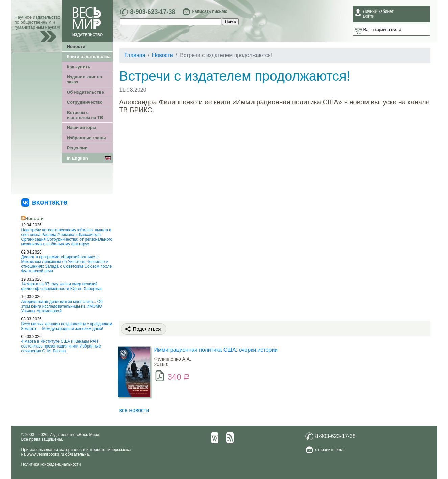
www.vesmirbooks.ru (45, 454)
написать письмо (210, 11)
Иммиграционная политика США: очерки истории (216, 350)
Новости (76, 46)
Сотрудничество (85, 102)
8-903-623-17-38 (153, 12)
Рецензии (77, 148)
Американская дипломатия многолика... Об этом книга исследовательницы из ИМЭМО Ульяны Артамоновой (62, 306)
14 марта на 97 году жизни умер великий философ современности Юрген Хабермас (62, 286)
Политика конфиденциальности (51, 464)
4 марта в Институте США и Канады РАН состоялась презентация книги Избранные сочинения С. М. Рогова (61, 346)
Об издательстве (86, 92)
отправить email (331, 450)
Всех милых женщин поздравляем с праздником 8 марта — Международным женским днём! (67, 326)
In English (77, 158)
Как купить (79, 67)
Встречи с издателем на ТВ (85, 115)
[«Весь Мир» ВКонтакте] (44, 202)
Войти (369, 16)
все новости (134, 410)
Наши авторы (82, 128)
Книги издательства (89, 57)
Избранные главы (87, 138)
